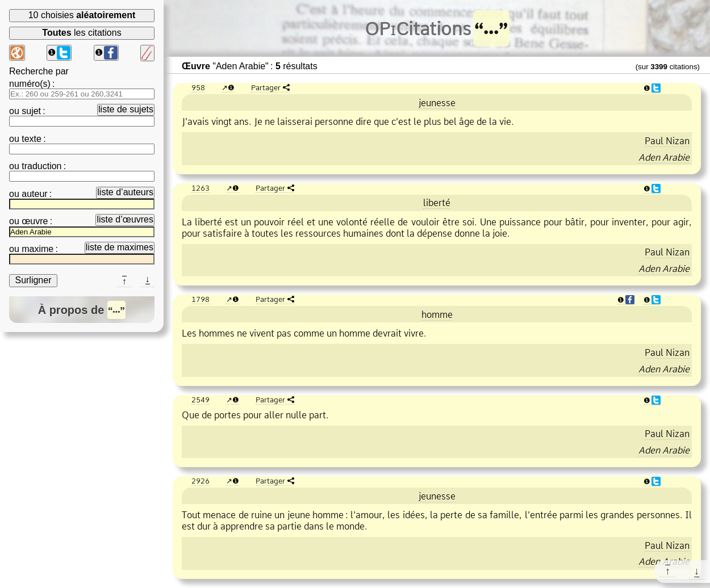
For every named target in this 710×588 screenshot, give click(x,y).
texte (32, 139)
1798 (201, 299)
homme (437, 314)
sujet (31, 111)
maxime (37, 249)
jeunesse (437, 103)
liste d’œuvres (125, 219)
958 (198, 87)
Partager (266, 87)
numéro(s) (30, 84)
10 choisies (82, 15)
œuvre (35, 221)
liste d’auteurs (125, 192)
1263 (201, 188)
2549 (201, 400)
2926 (201, 481)
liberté (437, 203)
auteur (34, 194)
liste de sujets (126, 109)
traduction (41, 166)
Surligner (33, 280)
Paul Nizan (667, 141)
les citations (82, 33)
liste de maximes (120, 247)
